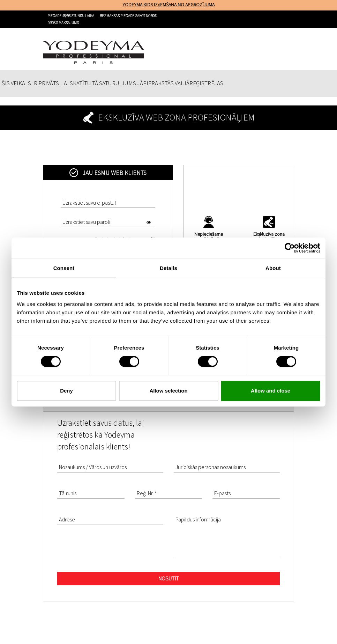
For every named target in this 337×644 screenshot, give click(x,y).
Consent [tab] (64, 268)
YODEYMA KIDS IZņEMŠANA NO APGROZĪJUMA (168, 5)
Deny (66, 391)
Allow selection (168, 391)
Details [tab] (168, 268)
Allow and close (271, 391)
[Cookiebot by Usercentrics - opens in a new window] (290, 248)
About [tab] (273, 268)
